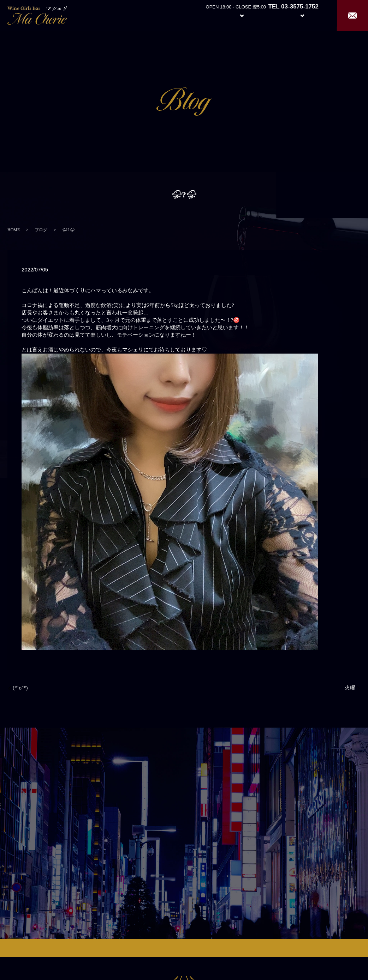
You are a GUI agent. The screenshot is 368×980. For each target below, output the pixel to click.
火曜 (350, 688)
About (204, 15)
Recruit (309, 15)
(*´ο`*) (20, 688)
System (236, 15)
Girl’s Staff (270, 15)
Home (177, 15)
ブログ (41, 230)
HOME (14, 230)
